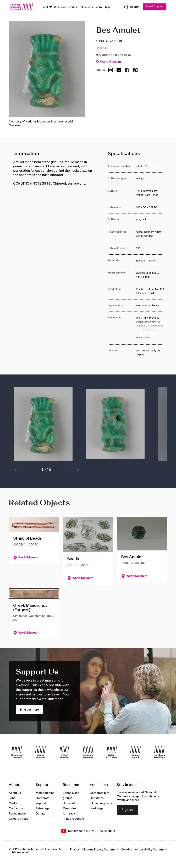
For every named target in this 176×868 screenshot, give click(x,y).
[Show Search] (131, 7)
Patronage (43, 809)
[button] (43, 426)
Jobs (12, 799)
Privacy (75, 850)
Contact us (16, 809)
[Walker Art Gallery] (112, 753)
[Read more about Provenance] (150, 328)
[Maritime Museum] (88, 753)
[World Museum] (40, 753)
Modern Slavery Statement (100, 850)
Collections (86, 7)
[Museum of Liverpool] (17, 753)
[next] (73, 470)
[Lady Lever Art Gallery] (159, 753)
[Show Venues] (51, 7)
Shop (107, 7)
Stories (72, 7)
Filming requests (101, 804)
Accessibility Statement (151, 850)
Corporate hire (100, 793)
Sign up (127, 810)
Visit (45, 7)
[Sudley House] (135, 753)
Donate (41, 814)
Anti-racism (71, 814)
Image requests (73, 819)
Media (13, 804)
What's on (60, 7)
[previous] (20, 470)
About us (15, 793)
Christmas (97, 799)
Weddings (97, 809)
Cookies (127, 850)
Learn (98, 7)
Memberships (45, 793)
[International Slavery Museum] (64, 753)
